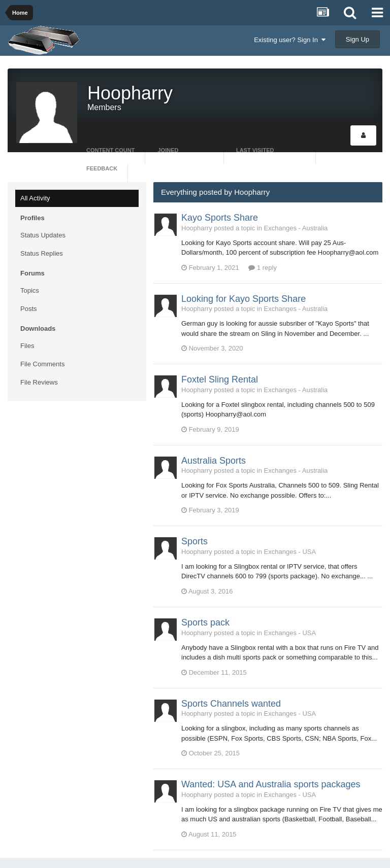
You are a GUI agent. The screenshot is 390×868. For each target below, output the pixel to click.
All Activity (35, 198)
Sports (194, 541)
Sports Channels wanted (231, 704)
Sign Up (357, 39)
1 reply (263, 268)
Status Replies (42, 253)
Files (27, 346)
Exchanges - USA (290, 552)
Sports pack (205, 622)
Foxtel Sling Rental (220, 379)
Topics (30, 290)
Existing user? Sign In (290, 40)
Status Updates (43, 235)
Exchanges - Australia (296, 228)
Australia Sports (214, 461)
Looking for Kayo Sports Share (243, 299)
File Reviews (39, 382)
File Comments (42, 364)
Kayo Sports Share (220, 218)
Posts (29, 309)
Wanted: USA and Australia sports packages (271, 784)
